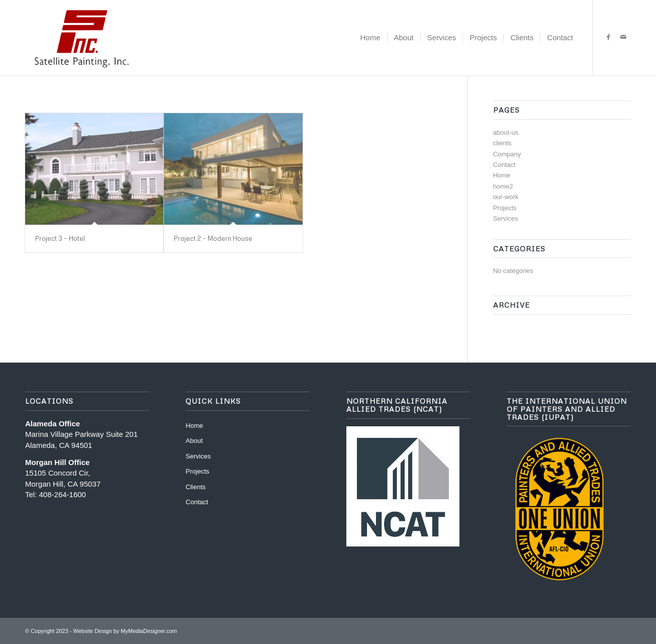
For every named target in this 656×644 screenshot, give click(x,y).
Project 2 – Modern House (213, 238)
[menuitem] (370, 38)
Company (507, 154)
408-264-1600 (63, 494)
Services (506, 218)
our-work (506, 197)
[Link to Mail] (623, 37)
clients (502, 143)
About (194, 441)
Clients (196, 487)
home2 (503, 186)
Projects (505, 208)
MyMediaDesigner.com (149, 631)
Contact (504, 165)
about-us (506, 132)
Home (502, 175)
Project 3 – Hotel (60, 238)
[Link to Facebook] (608, 37)
